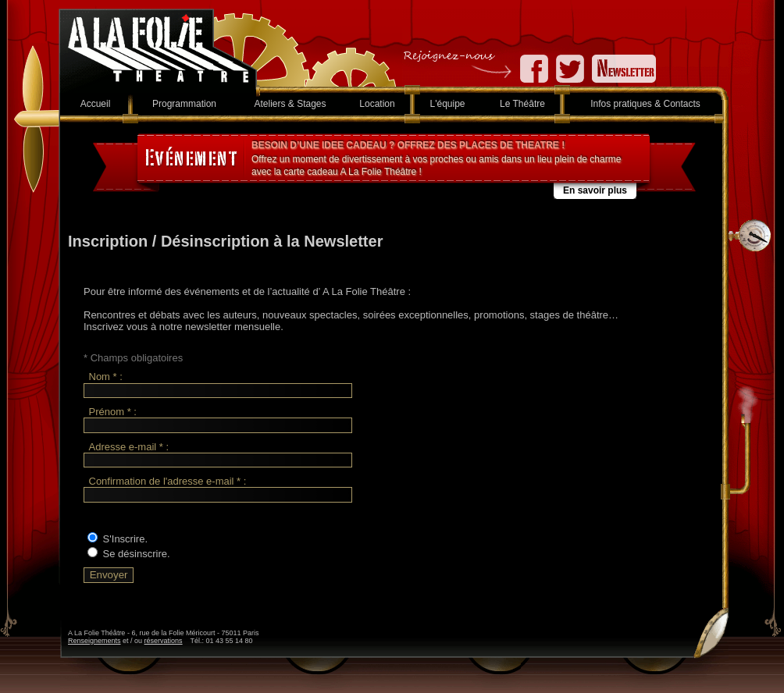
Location (377, 104)
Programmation (184, 104)
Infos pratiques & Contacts (645, 104)
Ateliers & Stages (290, 104)
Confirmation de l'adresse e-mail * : (168, 481)
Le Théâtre (522, 104)
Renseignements (94, 641)
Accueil (96, 104)
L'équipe (448, 104)
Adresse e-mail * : (129, 447)
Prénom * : (113, 412)
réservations (164, 641)
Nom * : (106, 377)
